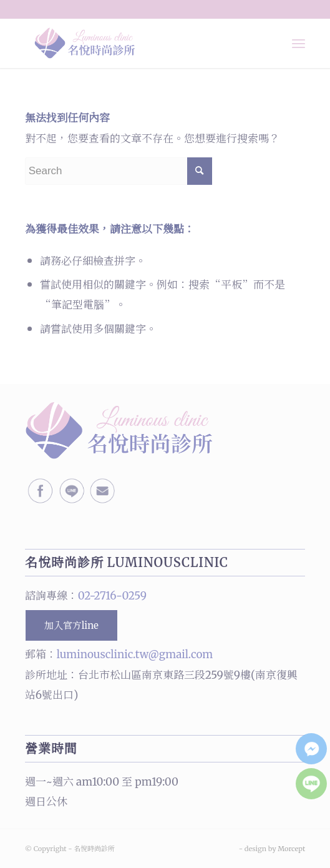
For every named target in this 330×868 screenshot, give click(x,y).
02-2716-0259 (112, 596)
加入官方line (71, 625)
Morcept (291, 849)
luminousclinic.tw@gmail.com (135, 654)
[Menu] (298, 43)
